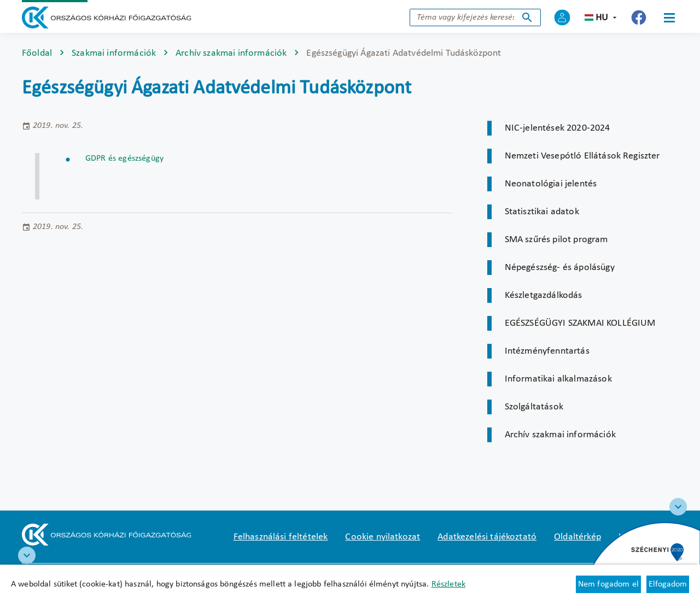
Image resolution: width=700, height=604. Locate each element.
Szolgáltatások (534, 407)
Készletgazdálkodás (544, 295)
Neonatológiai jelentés (551, 184)
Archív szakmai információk (231, 53)
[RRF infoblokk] (27, 555)
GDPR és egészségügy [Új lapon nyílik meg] (124, 159)
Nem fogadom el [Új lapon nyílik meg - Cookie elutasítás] (608, 584)
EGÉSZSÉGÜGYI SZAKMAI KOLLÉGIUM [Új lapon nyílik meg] (580, 323)
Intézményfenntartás (547, 351)
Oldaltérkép (577, 537)
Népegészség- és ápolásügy (560, 268)
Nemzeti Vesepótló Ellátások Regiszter (582, 156)
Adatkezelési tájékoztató (487, 537)
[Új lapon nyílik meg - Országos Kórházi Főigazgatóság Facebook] (639, 17)
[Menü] (669, 17)
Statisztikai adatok (542, 212)
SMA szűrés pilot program (556, 240)
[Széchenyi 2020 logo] (678, 507)
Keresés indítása (527, 17)
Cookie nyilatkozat (383, 537)
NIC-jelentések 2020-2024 (558, 128)
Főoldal (37, 53)
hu (602, 18)
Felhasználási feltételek (281, 537)
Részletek (448, 584)
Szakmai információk (114, 53)
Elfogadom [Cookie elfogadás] (668, 584)
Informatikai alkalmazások (558, 379)
